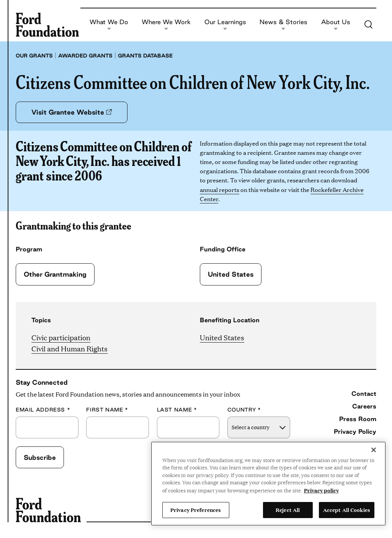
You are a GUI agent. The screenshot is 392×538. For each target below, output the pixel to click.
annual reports (220, 189)
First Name (107, 410)
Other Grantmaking (55, 274)
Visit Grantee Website (72, 112)
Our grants (34, 56)
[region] (268, 484)
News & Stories (283, 25)
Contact (364, 394)
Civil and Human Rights (69, 349)
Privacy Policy (355, 431)
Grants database (145, 56)
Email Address (43, 410)
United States (231, 274)
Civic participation (61, 337)
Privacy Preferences (196, 510)
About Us (336, 25)
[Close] (374, 450)
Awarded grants (85, 56)
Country (244, 410)
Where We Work (166, 25)
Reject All (288, 510)
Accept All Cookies (347, 510)
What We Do (109, 25)
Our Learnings (225, 25)
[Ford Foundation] (47, 25)
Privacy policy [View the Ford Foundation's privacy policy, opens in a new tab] (321, 490)
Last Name (177, 410)
